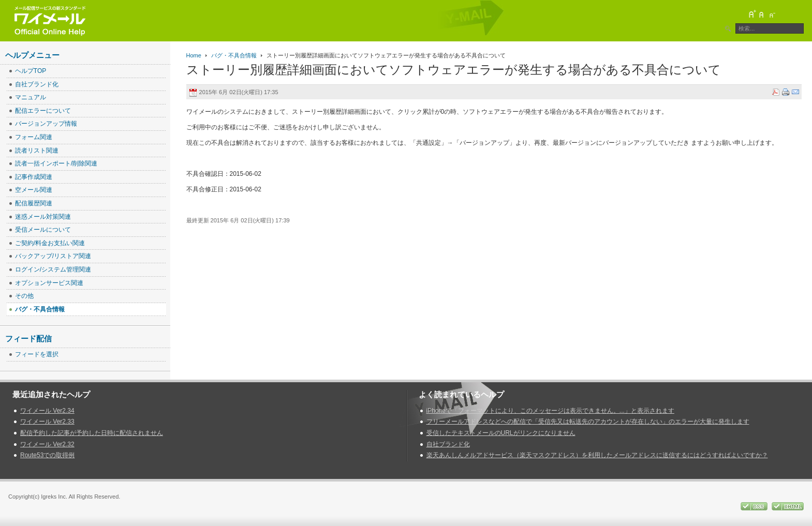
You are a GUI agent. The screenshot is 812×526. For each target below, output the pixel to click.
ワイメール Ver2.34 (47, 411)
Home (194, 55)
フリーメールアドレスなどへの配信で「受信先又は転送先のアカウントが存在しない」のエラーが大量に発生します (588, 422)
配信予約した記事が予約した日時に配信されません (92, 433)
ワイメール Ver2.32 (47, 444)
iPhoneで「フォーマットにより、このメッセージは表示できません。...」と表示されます (550, 411)
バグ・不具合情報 (234, 55)
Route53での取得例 (47, 455)
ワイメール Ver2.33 (47, 422)
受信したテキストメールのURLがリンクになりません (501, 433)
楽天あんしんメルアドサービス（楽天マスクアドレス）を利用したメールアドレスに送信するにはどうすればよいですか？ (597, 455)
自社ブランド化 (448, 444)
